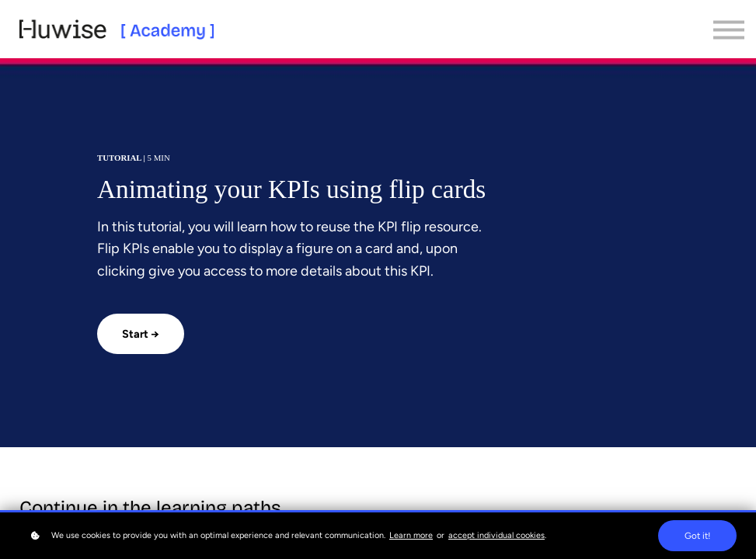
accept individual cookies (496, 535)
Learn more (411, 535)
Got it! (697, 536)
